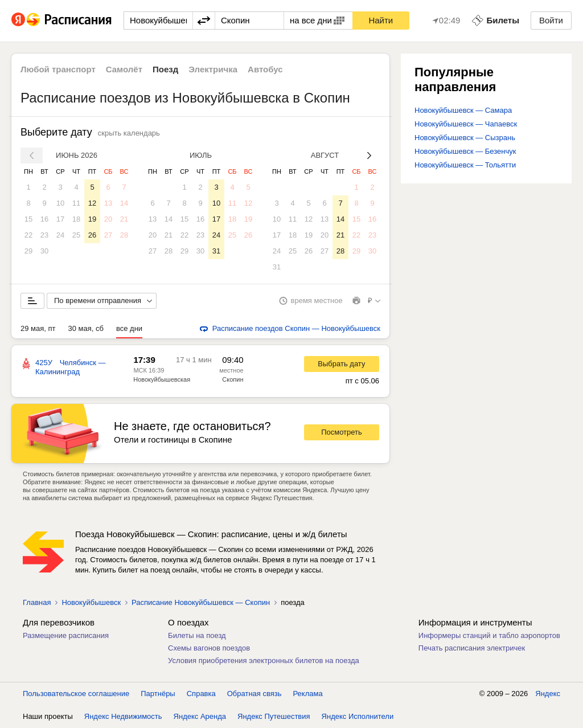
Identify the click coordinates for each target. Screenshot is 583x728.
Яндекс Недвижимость (123, 716)
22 (28, 235)
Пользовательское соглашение (76, 694)
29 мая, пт (38, 328)
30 (44, 251)
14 (124, 203)
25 (76, 235)
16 (44, 219)
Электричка (213, 69)
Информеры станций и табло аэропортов (489, 635)
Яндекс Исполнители (358, 716)
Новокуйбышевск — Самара (463, 110)
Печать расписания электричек (472, 648)
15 (28, 219)
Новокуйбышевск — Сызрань (465, 138)
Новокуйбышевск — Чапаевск (466, 124)
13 (108, 203)
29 (28, 251)
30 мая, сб (86, 328)
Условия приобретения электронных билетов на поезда (264, 660)
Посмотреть (342, 432)
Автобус (265, 69)
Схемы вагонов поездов (209, 648)
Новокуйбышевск (91, 602)
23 (44, 235)
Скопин (233, 379)
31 (216, 251)
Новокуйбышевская (162, 379)
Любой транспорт (58, 69)
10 (60, 203)
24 (60, 235)
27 (108, 235)
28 (124, 235)
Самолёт (124, 69)
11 (76, 203)
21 (124, 219)
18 (76, 219)
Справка (201, 694)
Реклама (308, 694)
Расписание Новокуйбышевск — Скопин (201, 602)
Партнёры (158, 694)
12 (92, 203)
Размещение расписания (66, 635)
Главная (37, 602)
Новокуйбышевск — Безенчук (465, 151)
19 (92, 219)
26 (92, 235)
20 (108, 219)
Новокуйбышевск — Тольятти (465, 165)
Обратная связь (254, 694)
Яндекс (548, 694)
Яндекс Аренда (200, 716)
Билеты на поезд (197, 635)
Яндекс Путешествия (274, 716)
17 (60, 219)
